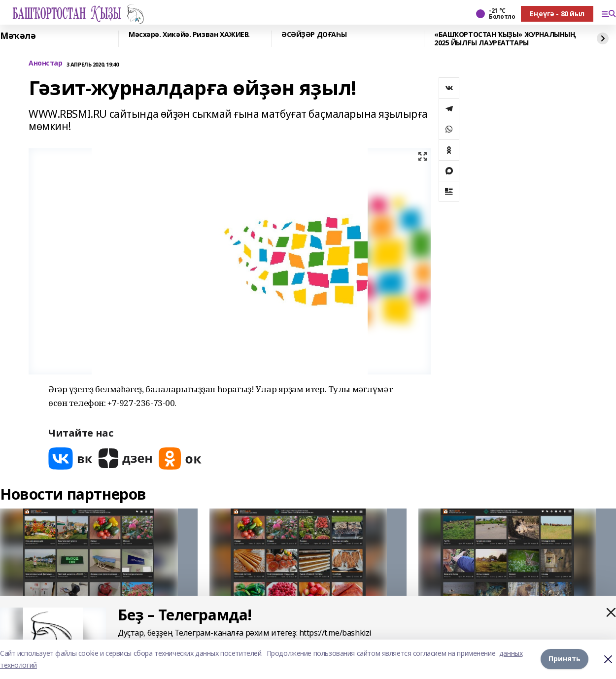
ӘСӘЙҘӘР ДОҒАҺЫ (314, 35)
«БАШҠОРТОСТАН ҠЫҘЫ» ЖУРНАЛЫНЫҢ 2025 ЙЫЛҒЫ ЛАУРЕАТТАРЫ (505, 39)
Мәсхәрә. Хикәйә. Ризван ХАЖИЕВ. (189, 35)
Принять (565, 659)
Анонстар (46, 63)
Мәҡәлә (18, 36)
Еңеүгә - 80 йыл (557, 14)
